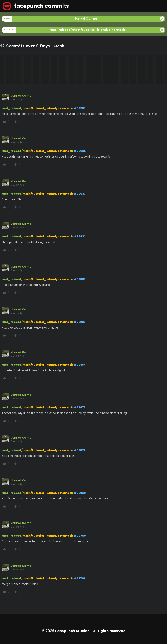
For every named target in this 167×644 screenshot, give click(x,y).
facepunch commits (36, 6)
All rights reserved (109, 631)
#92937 (80, 108)
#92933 (80, 194)
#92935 (80, 151)
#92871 (79, 450)
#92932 (80, 236)
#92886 (80, 279)
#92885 (80, 322)
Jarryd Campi (22, 96)
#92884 (80, 365)
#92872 (80, 407)
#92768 (80, 578)
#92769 (80, 536)
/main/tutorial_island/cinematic (48, 108)
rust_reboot (12, 108)
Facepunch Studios (72, 631)
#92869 (80, 493)
